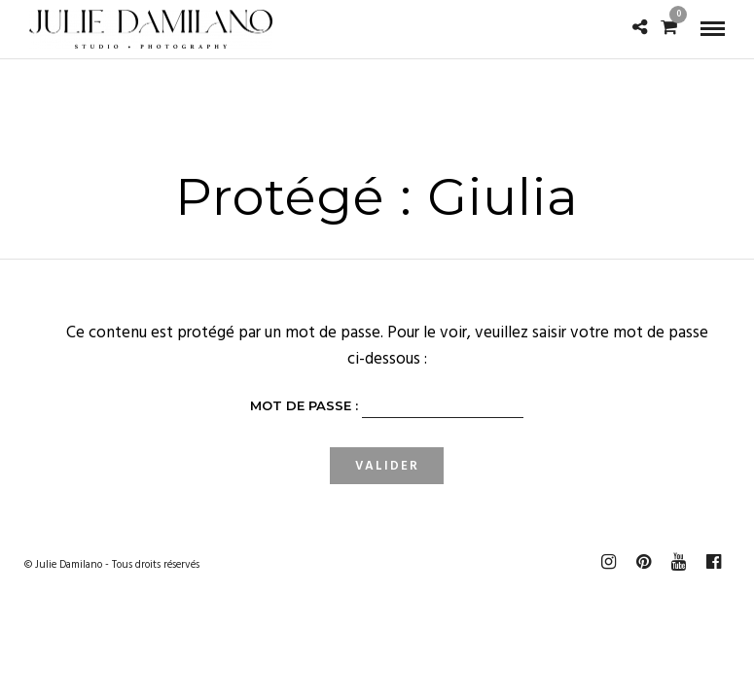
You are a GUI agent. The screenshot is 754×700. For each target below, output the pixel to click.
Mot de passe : (387, 408)
